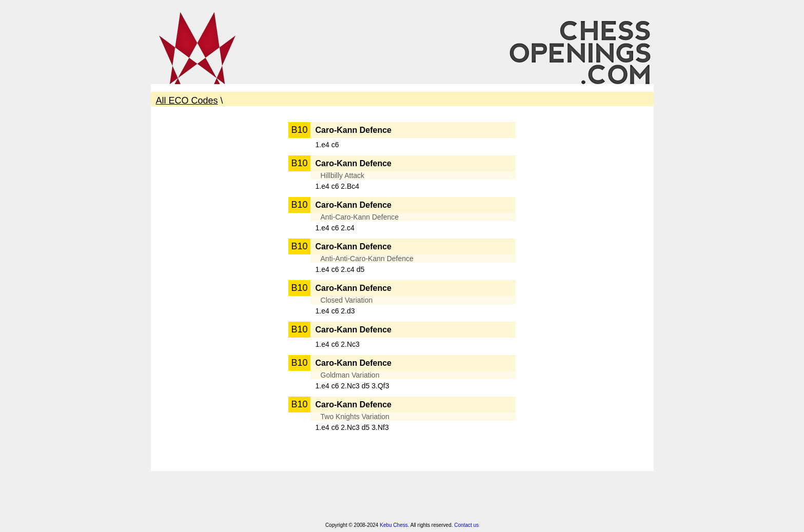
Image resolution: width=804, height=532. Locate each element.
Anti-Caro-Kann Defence (360, 217)
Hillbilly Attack (343, 175)
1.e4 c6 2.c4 (335, 228)
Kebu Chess (394, 525)
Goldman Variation (350, 375)
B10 (299, 130)
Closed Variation (347, 300)
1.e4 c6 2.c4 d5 (340, 269)
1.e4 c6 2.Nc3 (338, 344)
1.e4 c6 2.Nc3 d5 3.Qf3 (352, 386)
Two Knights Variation (355, 417)
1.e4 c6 (327, 145)
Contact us (466, 525)
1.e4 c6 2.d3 (335, 311)
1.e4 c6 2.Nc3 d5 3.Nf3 (352, 427)
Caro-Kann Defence (354, 130)
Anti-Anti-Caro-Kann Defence (367, 259)
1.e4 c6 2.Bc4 (338, 186)
